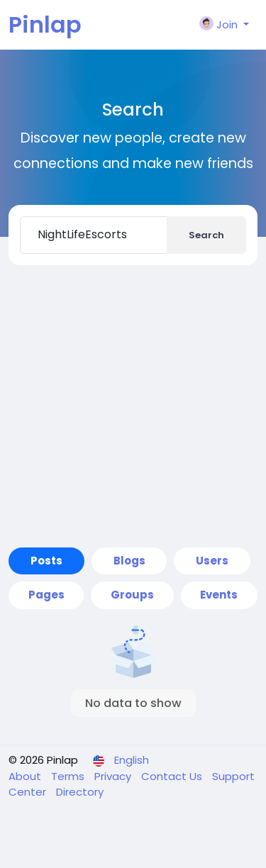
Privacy (114, 776)
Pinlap (45, 24)
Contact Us (173, 776)
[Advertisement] (133, 406)
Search (206, 235)
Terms (69, 776)
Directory (80, 792)
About (26, 776)
